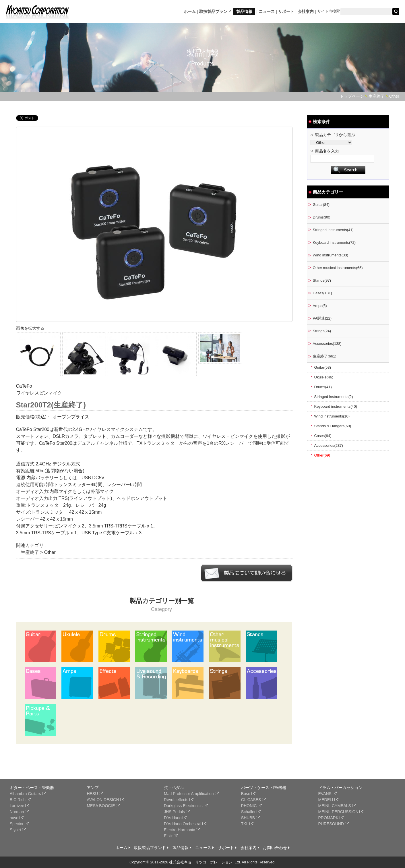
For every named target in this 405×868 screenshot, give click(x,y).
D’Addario (175, 818)
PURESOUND (334, 824)
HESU (95, 794)
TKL (247, 824)
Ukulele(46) (324, 377)
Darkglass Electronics (186, 806)
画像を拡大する (30, 328)
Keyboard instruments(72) (334, 242)
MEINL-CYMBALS (337, 806)
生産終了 (377, 96)
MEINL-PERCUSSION (341, 812)
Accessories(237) (329, 445)
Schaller (251, 812)
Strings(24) (322, 331)
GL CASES (254, 800)
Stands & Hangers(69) (333, 426)
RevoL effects (179, 800)
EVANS (328, 794)
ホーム (190, 11)
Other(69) (322, 455)
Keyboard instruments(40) (336, 406)
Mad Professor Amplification (191, 794)
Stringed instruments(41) (333, 230)
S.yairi (18, 830)
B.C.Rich (20, 800)
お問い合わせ (276, 848)
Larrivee (20, 806)
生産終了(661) (325, 356)
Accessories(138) (327, 344)
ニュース (267, 11)
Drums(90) (322, 217)
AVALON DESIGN (105, 800)
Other (394, 96)
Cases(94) (323, 436)
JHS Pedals (177, 812)
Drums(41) (323, 387)
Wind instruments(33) (331, 255)
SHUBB (251, 818)
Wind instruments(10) (332, 416)
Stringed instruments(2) (334, 397)
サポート (286, 11)
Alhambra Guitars (28, 794)
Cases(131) (322, 293)
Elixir (171, 836)
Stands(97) (322, 280)
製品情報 (244, 11)
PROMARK (331, 818)
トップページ (352, 96)
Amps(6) (320, 306)
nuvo (17, 818)
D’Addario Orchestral (185, 824)
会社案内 (306, 11)
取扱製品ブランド (215, 11)
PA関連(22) (322, 318)
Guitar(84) (321, 205)
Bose (248, 794)
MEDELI (328, 800)
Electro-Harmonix (182, 830)
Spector (19, 824)
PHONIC (251, 806)
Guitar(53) (323, 367)
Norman (20, 812)
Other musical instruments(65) (338, 268)
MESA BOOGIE (103, 806)
